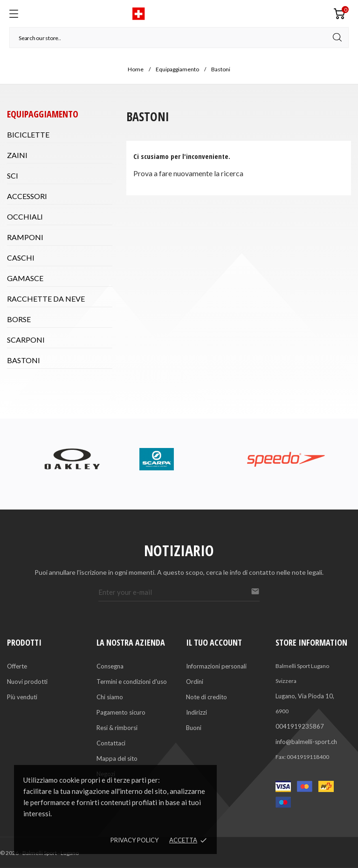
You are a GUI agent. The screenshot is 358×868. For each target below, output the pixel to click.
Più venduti (22, 697)
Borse (19, 319)
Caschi (21, 258)
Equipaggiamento (43, 114)
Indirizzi (196, 712)
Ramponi (25, 237)
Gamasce (25, 278)
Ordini (195, 682)
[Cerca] (179, 38)
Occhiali (25, 217)
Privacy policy (134, 840)
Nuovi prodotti (27, 682)
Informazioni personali (216, 666)
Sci (13, 176)
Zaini (17, 155)
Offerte (17, 666)
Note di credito (207, 697)
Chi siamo (110, 697)
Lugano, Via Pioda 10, (305, 696)
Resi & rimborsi (117, 728)
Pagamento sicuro (121, 712)
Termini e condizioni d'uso (132, 682)
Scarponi (26, 340)
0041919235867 (300, 726)
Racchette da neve (46, 299)
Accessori (27, 196)
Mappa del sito (117, 758)
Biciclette (28, 134)
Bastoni (24, 360)
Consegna (110, 666)
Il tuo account (214, 642)
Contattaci (111, 743)
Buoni (194, 728)
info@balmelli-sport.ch (306, 742)
